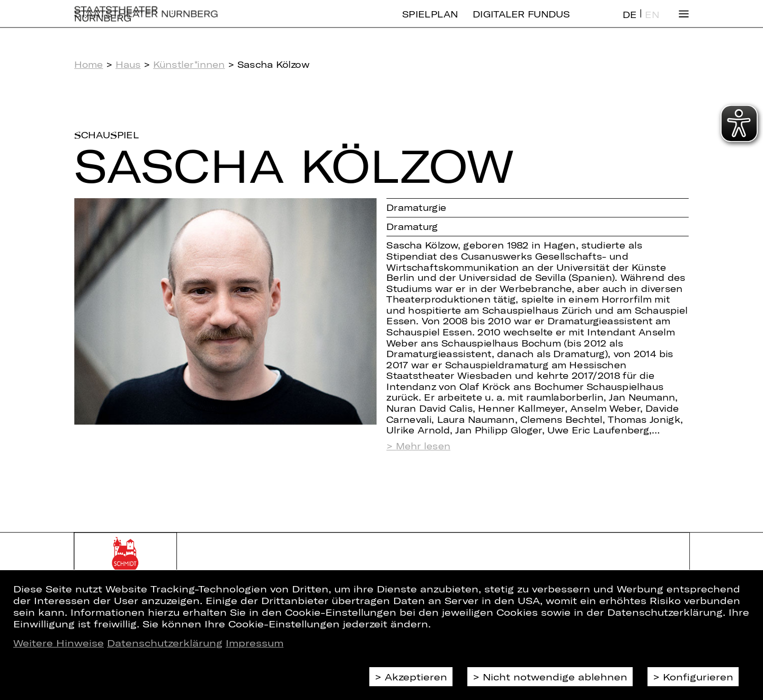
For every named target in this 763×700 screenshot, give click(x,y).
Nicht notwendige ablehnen (555, 677)
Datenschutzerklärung (165, 643)
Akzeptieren (416, 677)
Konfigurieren (698, 677)
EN (652, 23)
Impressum (255, 643)
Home (88, 64)
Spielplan (430, 23)
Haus (128, 64)
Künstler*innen (189, 64)
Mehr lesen (423, 446)
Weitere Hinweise (59, 643)
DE (629, 23)
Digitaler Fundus (521, 23)
